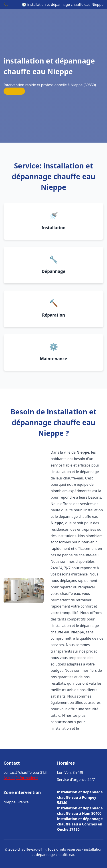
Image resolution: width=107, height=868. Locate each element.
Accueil (9, 778)
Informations (27, 778)
